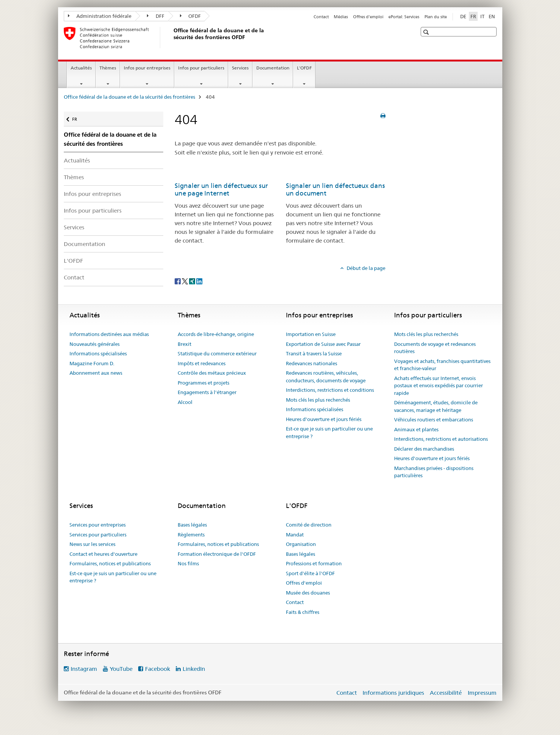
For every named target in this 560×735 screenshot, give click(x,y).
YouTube (121, 669)
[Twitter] (185, 281)
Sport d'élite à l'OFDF (310, 573)
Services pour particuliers (98, 535)
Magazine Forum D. (92, 363)
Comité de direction (309, 525)
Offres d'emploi (368, 17)
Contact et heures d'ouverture (103, 554)
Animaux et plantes (416, 429)
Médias (341, 17)
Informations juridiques (393, 693)
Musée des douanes (308, 593)
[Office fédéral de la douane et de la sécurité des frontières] (172, 38)
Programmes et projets (203, 383)
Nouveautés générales (95, 344)
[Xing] (193, 281)
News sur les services (92, 544)
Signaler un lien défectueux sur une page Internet (221, 189)
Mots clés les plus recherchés (318, 400)
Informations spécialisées (98, 353)
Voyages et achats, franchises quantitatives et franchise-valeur (442, 365)
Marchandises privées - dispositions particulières (434, 472)
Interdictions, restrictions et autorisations (441, 439)
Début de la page (365, 268)
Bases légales (192, 525)
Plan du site (436, 17)
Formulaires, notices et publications (110, 563)
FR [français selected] (473, 16)
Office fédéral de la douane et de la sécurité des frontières (129, 97)
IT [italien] (482, 16)
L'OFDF (304, 68)
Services (240, 68)
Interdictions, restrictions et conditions (330, 390)
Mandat (295, 535)
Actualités (81, 68)
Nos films (188, 563)
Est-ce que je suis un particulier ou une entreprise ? (329, 432)
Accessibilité (446, 693)
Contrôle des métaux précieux (212, 373)
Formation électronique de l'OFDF (217, 554)
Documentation (273, 68)
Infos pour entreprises (147, 68)
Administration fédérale (100, 16)
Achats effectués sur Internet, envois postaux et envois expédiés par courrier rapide (439, 386)
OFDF (191, 16)
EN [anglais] (492, 16)
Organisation (301, 544)
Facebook (158, 669)
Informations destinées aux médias (109, 334)
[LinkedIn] (199, 281)
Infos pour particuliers (201, 68)
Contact (321, 17)
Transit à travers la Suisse (314, 353)
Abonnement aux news (96, 373)
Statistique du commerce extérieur (217, 353)
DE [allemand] (463, 16)
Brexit (185, 344)
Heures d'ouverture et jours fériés (324, 419)
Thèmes (108, 68)
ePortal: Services (404, 17)
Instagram (84, 669)
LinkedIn (194, 669)
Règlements (191, 535)
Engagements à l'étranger (207, 392)
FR (78, 117)
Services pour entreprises (98, 525)
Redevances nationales (312, 363)
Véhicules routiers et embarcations (434, 420)
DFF (156, 16)
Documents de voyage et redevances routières (435, 348)
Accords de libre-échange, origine (216, 334)
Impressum (482, 693)
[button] (427, 32)
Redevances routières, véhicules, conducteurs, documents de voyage (326, 377)
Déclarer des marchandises (424, 449)
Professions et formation (314, 563)
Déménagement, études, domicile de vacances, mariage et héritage (436, 406)
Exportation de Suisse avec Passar (323, 344)
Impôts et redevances (202, 363)
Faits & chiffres (303, 612)
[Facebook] (178, 281)
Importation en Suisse (311, 334)
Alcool (185, 402)
